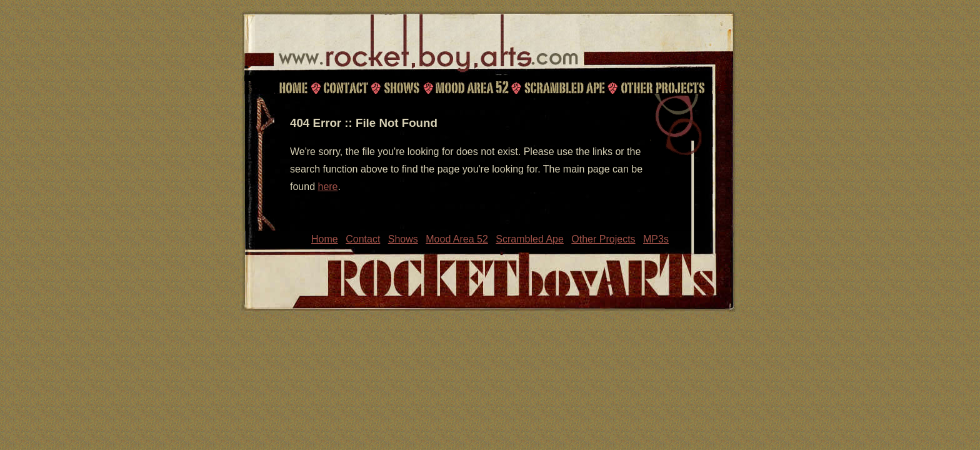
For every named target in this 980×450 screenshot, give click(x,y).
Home (293, 87)
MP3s (656, 239)
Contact (344, 87)
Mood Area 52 (471, 87)
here (327, 187)
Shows (401, 87)
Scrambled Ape (564, 87)
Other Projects (664, 87)
